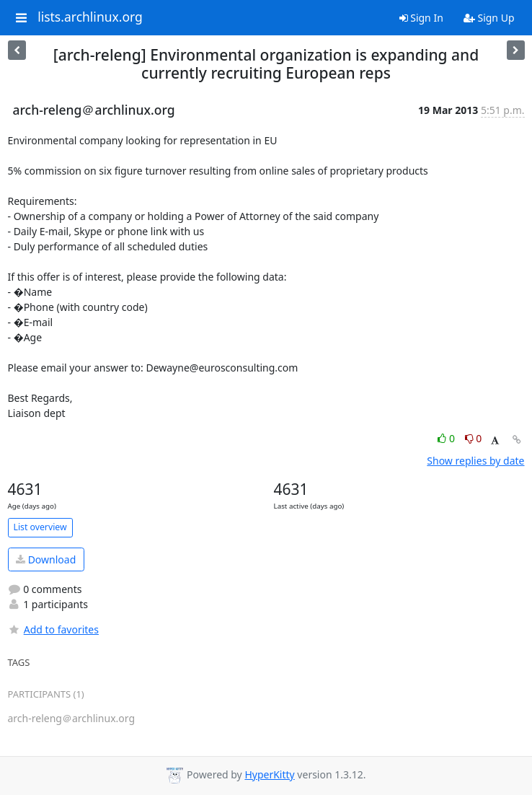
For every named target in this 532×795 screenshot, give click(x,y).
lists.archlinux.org (90, 17)
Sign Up (489, 18)
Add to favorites (53, 629)
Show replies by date (475, 461)
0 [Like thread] (447, 438)
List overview (40, 527)
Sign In (421, 18)
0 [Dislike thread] (474, 438)
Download (46, 559)
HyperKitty (269, 774)
